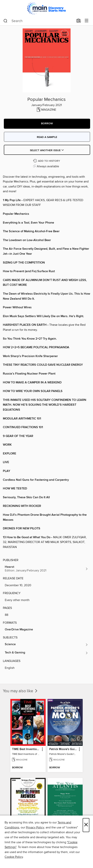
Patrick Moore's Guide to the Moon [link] (63, 749)
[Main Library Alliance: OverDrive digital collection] (46, 8)
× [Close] (86, 825)
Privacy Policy (35, 827)
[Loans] (79, 22)
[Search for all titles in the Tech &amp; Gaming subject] (46, 653)
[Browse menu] (87, 21)
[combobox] (39, 21)
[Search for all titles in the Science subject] (46, 645)
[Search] (5, 21)
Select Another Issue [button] (47, 150)
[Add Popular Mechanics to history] (47, 161)
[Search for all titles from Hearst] (46, 569)
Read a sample (47, 137)
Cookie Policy (14, 857)
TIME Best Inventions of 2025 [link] (26, 749)
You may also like (21, 691)
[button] (47, 124)
